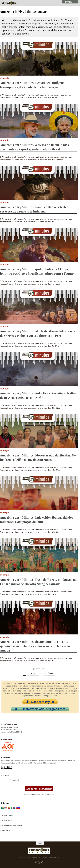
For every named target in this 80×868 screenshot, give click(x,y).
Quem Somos (8, 816)
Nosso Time (7, 821)
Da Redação (5, 78)
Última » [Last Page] (51, 673)
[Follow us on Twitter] (39, 863)
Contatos (6, 830)
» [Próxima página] (45, 673)
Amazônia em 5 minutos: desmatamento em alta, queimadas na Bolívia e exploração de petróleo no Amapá (35, 646)
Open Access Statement (12, 826)
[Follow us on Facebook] (42, 863)
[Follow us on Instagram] (36, 863)
